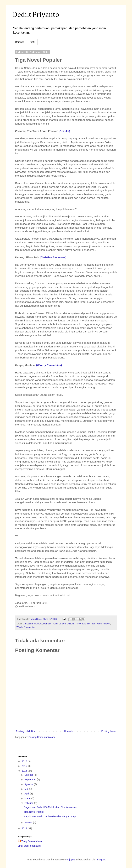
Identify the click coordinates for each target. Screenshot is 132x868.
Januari (29, 823)
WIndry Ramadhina (26, 627)
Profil (32, 42)
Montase (47, 624)
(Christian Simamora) (53, 257)
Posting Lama (109, 731)
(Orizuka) (64, 131)
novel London (59, 624)
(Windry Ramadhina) (49, 365)
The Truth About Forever (98, 624)
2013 (25, 828)
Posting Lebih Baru (26, 731)
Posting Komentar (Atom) (42, 737)
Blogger (101, 860)
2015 (25, 766)
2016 (25, 761)
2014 (25, 771)
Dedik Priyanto (36, 15)
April (27, 794)
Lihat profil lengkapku (29, 846)
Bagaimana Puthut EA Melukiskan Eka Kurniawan (50, 807)
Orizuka (71, 624)
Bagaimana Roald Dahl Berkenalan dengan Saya (50, 816)
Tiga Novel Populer (34, 812)
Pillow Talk (81, 624)
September (31, 779)
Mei (27, 789)
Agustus (29, 784)
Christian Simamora (33, 624)
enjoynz (71, 860)
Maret (28, 798)
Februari (29, 803)
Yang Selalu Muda (32, 841)
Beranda (20, 42)
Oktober (29, 775)
